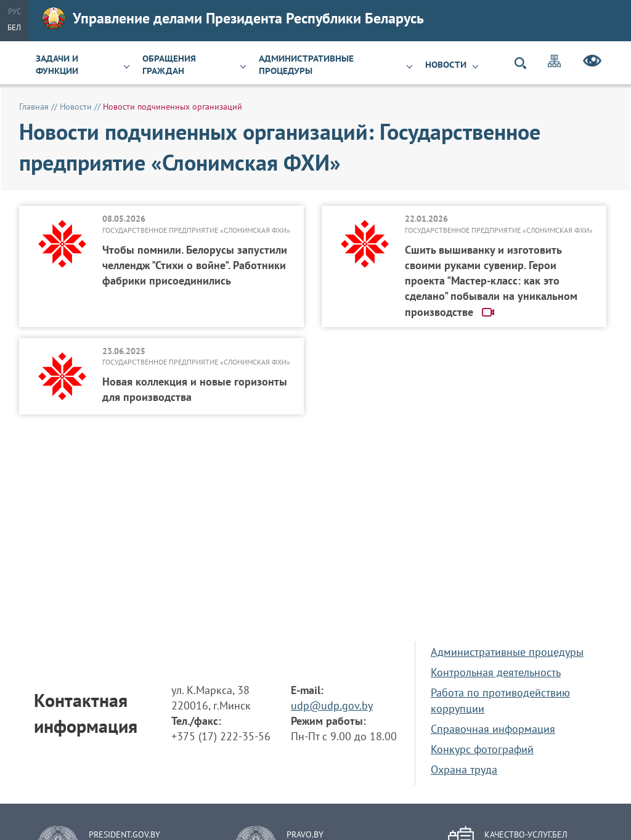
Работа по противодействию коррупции (500, 700)
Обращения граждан (169, 65)
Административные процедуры (306, 65)
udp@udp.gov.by (332, 705)
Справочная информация (493, 729)
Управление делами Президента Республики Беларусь (233, 18)
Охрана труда (464, 769)
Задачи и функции (57, 65)
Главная (34, 107)
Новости (446, 65)
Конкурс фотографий (482, 749)
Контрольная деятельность (496, 672)
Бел (14, 27)
